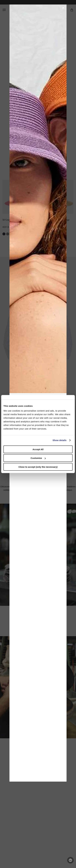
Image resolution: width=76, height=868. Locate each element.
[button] (63, 8)
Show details (60, 440)
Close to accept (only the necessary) (38, 467)
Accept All (38, 449)
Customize (38, 458)
